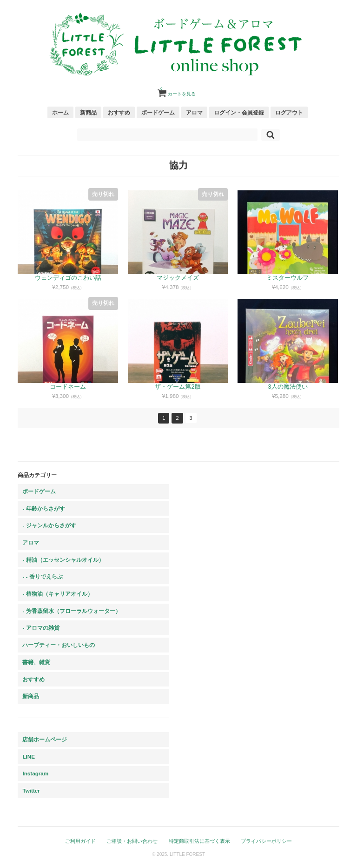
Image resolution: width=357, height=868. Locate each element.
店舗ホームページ (45, 739)
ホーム (60, 112)
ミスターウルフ (288, 278)
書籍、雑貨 (36, 662)
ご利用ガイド (80, 841)
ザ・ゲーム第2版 (178, 387)
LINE (29, 757)
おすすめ (119, 112)
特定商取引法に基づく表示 (199, 841)
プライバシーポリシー (266, 841)
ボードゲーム (158, 112)
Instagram (35, 773)
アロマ (194, 112)
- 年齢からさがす (43, 508)
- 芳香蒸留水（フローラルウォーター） (71, 611)
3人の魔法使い (288, 387)
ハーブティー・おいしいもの (59, 645)
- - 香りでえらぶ (42, 576)
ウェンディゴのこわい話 (68, 278)
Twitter (31, 791)
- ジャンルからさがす (49, 525)
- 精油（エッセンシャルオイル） (63, 560)
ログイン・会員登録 (239, 112)
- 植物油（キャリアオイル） (57, 594)
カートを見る (178, 90)
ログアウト (289, 112)
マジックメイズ (178, 278)
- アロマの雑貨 (41, 628)
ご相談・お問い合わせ (132, 841)
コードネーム (68, 387)
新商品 (88, 112)
